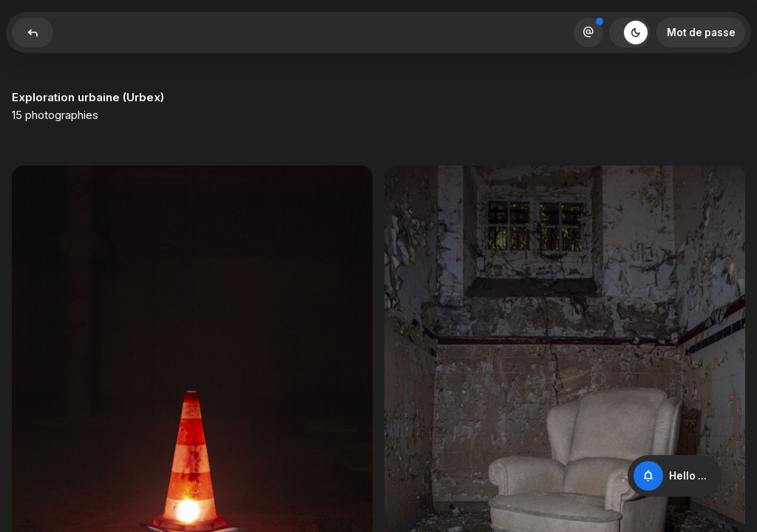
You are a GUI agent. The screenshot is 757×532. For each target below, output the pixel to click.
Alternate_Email (588, 33)
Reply (33, 33)
